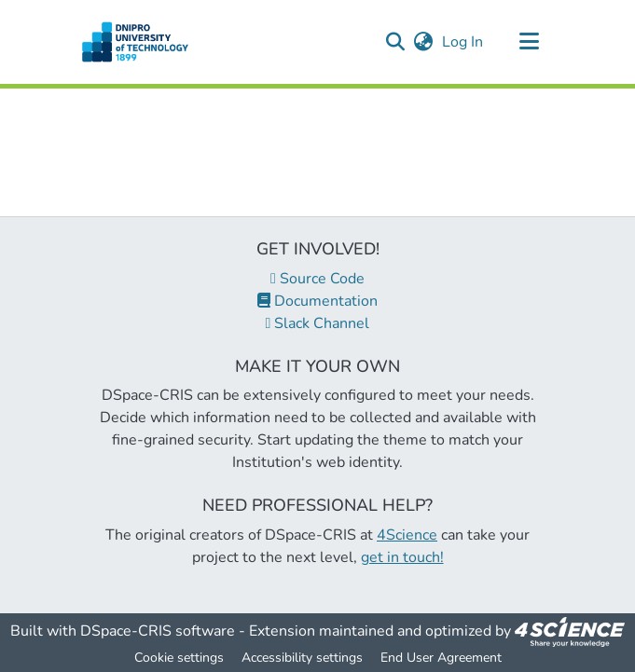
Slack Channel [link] (318, 323)
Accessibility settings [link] (302, 658)
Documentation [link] (317, 301)
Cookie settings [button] (179, 658)
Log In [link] (463, 42)
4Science (407, 535)
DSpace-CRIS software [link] (158, 631)
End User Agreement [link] (441, 658)
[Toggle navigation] (530, 42)
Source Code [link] (317, 279)
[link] (570, 631)
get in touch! (402, 557)
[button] (136, 42)
